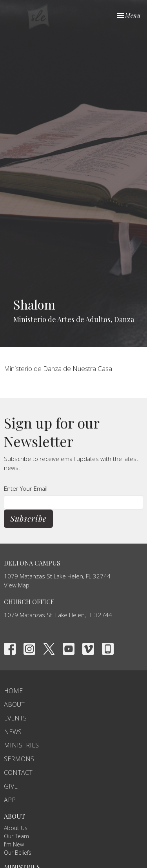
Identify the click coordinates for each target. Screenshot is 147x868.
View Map (17, 585)
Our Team (16, 836)
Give (11, 786)
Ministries (21, 745)
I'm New (14, 844)
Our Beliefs (18, 853)
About (14, 704)
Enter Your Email (26, 488)
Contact (18, 773)
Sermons (19, 759)
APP (10, 800)
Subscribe (28, 518)
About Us (16, 828)
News (13, 732)
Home (13, 691)
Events (15, 718)
